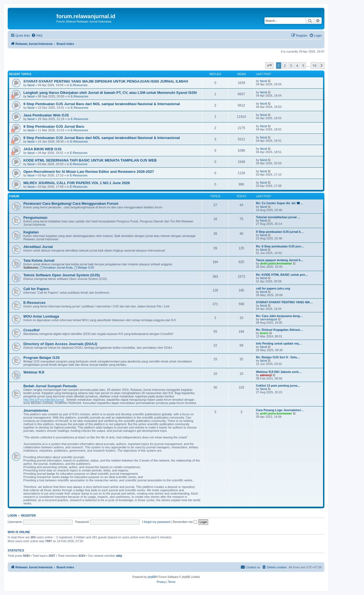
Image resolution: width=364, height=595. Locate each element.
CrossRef (31, 330)
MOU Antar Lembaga (41, 316)
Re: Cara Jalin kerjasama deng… (279, 316)
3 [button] (291, 65)
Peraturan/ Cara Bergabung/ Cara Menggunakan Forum (71, 204)
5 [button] (303, 65)
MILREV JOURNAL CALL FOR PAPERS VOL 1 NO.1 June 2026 (77, 183)
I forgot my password (156, 522)
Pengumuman (35, 218)
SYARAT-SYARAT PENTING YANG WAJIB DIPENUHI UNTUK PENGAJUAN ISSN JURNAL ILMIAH (106, 81)
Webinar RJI (34, 372)
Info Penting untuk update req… (279, 343)
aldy (119, 556)
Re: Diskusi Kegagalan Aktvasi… (279, 330)
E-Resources (79, 85)
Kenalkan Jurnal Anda (56, 268)
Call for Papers (36, 289)
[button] (269, 65)
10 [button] (314, 65)
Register (29, 515)
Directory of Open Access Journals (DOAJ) (60, 344)
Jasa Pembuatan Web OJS (46, 115)
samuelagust (269, 319)
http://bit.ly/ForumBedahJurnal (44, 400)
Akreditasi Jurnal (38, 247)
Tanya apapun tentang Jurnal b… (280, 260)
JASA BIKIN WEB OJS (42, 149)
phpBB (152, 577)
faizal (31, 85)
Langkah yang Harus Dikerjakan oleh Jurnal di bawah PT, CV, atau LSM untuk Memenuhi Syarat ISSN (110, 93)
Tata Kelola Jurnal (39, 260)
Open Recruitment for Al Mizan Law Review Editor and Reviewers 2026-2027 (89, 172)
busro (264, 333)
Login (12, 515)
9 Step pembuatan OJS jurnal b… (280, 232)
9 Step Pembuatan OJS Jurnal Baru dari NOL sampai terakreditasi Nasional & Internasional (102, 104)
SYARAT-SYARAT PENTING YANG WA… (284, 302)
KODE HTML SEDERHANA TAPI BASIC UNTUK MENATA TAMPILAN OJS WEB (90, 160)
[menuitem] (37, 36)
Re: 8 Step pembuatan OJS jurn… (280, 246)
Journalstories (36, 410)
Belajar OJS (84, 268)
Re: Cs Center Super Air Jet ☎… (280, 203)
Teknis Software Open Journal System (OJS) (62, 275)
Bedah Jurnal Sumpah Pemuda (50, 386)
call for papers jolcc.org (273, 288)
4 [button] (297, 65)
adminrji (266, 375)
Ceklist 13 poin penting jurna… (278, 386)
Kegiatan (31, 232)
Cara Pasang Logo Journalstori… (280, 410)
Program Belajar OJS (42, 358)
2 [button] (285, 65)
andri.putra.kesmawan (276, 263)
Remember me (185, 522)
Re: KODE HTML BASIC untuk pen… (282, 275)
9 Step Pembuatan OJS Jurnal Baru (54, 126)
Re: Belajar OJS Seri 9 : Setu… (278, 357)
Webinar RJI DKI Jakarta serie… (279, 372)
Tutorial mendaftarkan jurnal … (278, 217)
